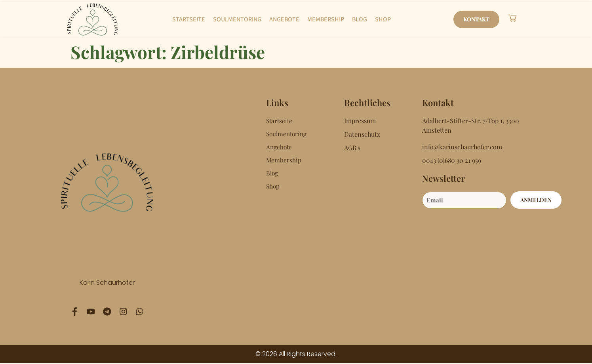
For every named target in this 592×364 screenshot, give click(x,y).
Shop (383, 19)
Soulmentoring (237, 19)
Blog (360, 19)
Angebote (284, 19)
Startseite (189, 19)
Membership (326, 19)
